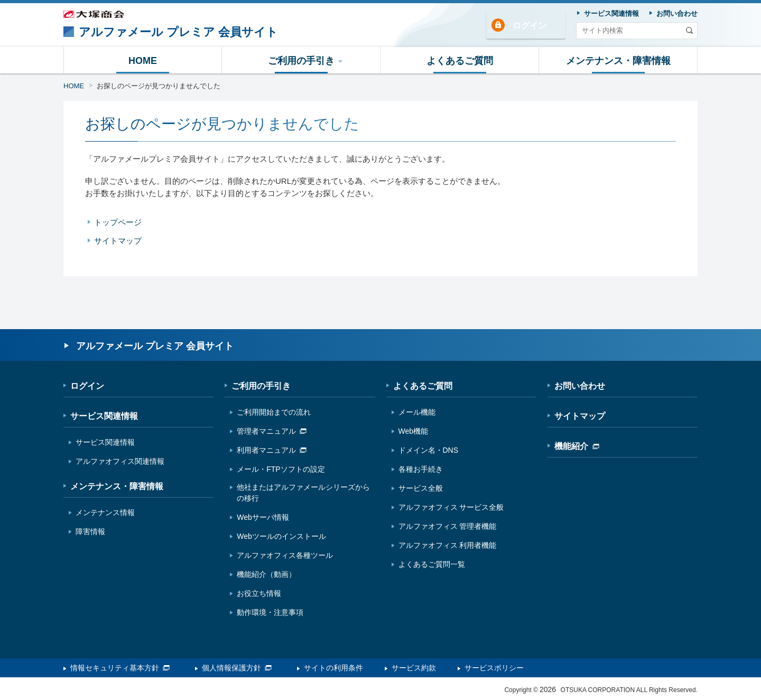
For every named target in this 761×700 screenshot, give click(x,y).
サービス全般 (421, 488)
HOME (74, 86)
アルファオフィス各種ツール (285, 555)
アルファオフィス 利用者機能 (448, 545)
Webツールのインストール (281, 536)
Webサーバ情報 (263, 517)
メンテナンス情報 (105, 512)
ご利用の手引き (261, 386)
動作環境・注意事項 (270, 612)
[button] (301, 60)
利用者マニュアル (272, 450)
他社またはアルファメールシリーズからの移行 (303, 493)
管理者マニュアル (272, 431)
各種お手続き (421, 469)
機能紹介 (577, 446)
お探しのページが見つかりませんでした (159, 86)
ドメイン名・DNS (429, 450)
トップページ (118, 222)
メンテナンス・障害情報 (117, 486)
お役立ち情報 (259, 593)
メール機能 (417, 412)
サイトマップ (118, 241)
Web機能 (414, 431)
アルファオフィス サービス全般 (451, 507)
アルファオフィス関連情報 (120, 461)
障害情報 (90, 531)
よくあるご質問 (423, 386)
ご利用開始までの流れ (274, 412)
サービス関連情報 (104, 416)
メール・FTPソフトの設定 (281, 469)
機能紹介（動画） (266, 574)
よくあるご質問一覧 (432, 564)
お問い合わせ (580, 386)
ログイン (530, 26)
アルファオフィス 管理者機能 (448, 526)
